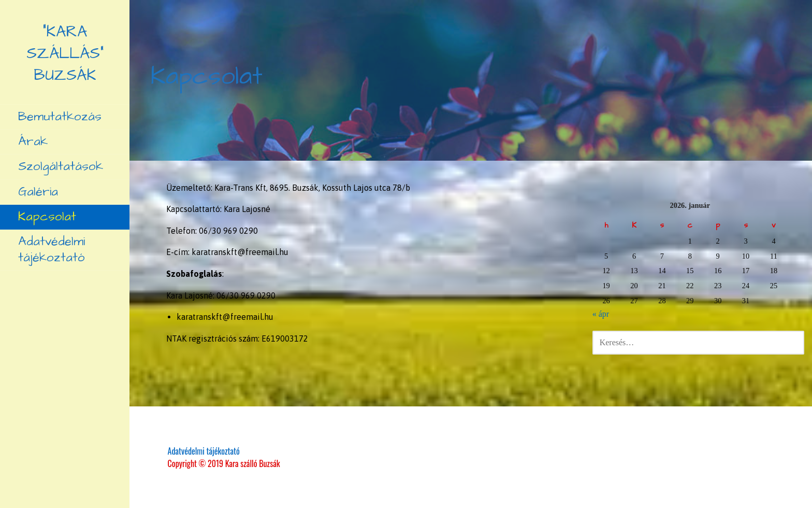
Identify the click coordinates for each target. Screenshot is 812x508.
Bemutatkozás (60, 117)
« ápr (601, 314)
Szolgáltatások (61, 166)
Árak (33, 142)
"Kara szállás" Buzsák (65, 53)
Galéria (38, 192)
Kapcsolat (47, 217)
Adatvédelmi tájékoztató (52, 250)
